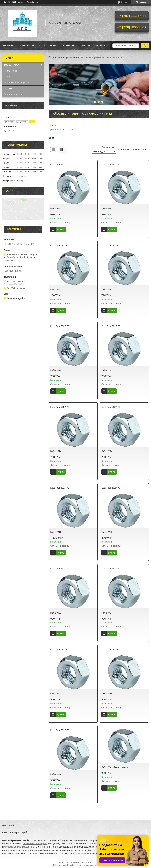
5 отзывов (126, 2)
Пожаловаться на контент (88, 865)
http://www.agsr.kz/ (16, 298)
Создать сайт (23, 2)
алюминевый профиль (35, 843)
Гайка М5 (106, 209)
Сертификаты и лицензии (17, 83)
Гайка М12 (107, 370)
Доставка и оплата (93, 46)
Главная (8, 46)
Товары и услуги (30, 46)
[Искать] (145, 46)
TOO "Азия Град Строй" (16, 832)
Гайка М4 (55, 209)
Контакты (69, 46)
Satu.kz (89, 862)
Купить (61, 229)
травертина (28, 847)
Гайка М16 (107, 451)
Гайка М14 (56, 451)
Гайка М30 (107, 694)
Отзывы (8, 88)
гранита (44, 847)
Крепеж (75, 57)
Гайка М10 (56, 370)
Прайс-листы (10, 71)
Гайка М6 (55, 289)
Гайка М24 (107, 613)
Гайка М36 (56, 774)
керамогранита (13, 847)
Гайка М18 (56, 532)
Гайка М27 (56, 694)
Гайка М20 (107, 532)
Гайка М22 (56, 613)
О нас (54, 46)
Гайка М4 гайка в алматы (115, 767)
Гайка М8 (106, 289)
